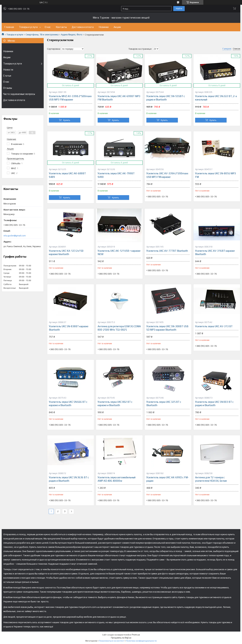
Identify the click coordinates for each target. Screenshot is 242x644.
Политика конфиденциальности (141, 641)
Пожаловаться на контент (112, 641)
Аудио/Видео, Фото (72, 34)
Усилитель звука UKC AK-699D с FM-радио (168, 479)
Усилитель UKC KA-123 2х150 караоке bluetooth (66, 252)
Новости (8, 70)
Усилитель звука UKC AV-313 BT (214, 326)
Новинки (104, 27)
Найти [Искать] (179, 8)
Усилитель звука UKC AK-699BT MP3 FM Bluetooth (119, 98)
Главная (9, 27)
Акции (117, 27)
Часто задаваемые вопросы (19, 94)
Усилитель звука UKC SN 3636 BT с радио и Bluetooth (69, 479)
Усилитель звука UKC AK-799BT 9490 (116, 175)
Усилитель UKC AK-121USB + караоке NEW (119, 252)
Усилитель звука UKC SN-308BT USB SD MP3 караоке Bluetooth (167, 328)
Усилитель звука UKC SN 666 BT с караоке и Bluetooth (68, 404)
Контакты (61, 27)
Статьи (7, 76)
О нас (48, 27)
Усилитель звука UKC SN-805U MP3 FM (216, 175)
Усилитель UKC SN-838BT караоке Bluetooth (69, 328)
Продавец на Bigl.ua (121, 638)
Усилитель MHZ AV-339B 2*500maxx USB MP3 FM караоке (70, 98)
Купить (67, 120)
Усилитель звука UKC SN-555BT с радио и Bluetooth (166, 98)
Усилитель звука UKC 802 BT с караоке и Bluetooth (115, 404)
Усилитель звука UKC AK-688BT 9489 (67, 175)
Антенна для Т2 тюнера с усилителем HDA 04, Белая (211, 479)
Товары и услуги (28, 27)
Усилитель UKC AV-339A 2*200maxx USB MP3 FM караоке (167, 175)
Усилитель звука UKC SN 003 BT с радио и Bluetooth (214, 404)
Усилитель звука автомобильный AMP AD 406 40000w (117, 479)
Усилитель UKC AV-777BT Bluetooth (167, 251)
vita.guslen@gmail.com (15, 236)
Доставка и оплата (83, 27)
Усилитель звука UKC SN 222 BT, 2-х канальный (216, 98)
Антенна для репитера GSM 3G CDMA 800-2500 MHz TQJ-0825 (119, 328)
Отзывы (8, 88)
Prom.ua (136, 635)
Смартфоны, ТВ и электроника (42, 34)
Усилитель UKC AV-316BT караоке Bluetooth (215, 252)
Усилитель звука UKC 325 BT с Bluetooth (164, 404)
